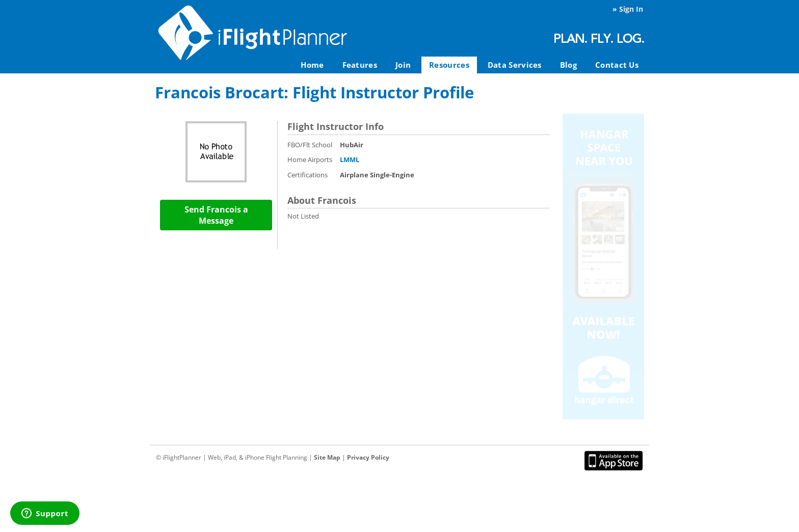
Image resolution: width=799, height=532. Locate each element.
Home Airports (310, 159)
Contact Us (617, 65)
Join (403, 65)
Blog (568, 65)
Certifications (308, 175)
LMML (350, 159)
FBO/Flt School (310, 145)
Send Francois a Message (216, 215)
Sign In (631, 9)
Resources (449, 65)
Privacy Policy (368, 457)
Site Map (327, 457)
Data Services (515, 65)
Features (360, 65)
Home (312, 65)
